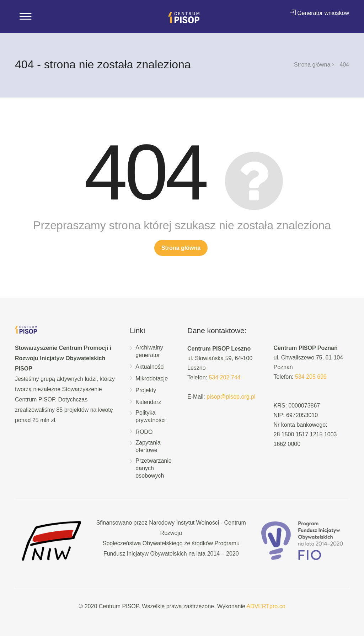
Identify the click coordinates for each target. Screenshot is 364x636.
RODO (144, 432)
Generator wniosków (320, 13)
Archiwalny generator (149, 351)
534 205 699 (311, 377)
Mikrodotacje (152, 379)
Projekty (146, 390)
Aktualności (150, 367)
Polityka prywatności (150, 416)
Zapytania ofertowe (148, 446)
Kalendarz (148, 402)
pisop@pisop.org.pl (231, 397)
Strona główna (312, 65)
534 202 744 (224, 377)
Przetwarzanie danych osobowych (153, 468)
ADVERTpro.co (266, 606)
